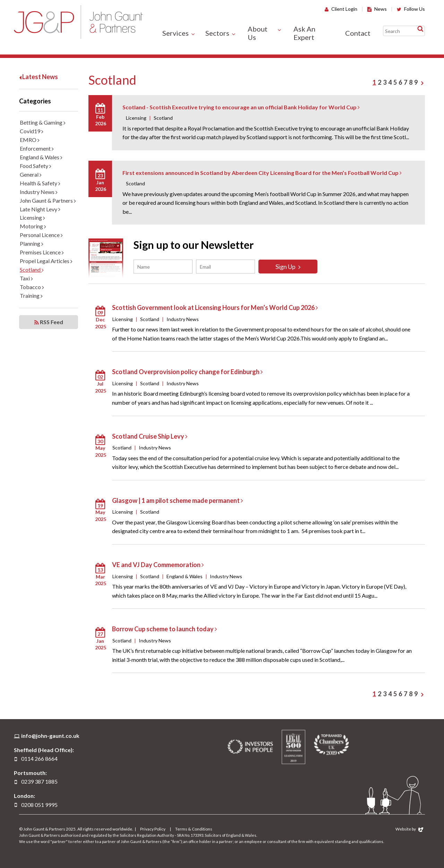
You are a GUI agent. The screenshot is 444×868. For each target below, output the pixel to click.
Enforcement (37, 148)
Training (31, 296)
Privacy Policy (153, 829)
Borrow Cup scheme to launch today (164, 629)
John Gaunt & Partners (78, 22)
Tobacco (32, 287)
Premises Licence (42, 252)
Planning (32, 243)
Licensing (32, 217)
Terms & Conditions (194, 829)
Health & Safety (40, 183)
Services (176, 33)
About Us (258, 33)
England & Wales (41, 157)
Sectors (217, 33)
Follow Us (411, 9)
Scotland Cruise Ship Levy (150, 436)
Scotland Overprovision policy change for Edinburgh (187, 372)
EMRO (30, 140)
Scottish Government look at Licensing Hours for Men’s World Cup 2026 (215, 307)
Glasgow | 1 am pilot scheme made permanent (177, 500)
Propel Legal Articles (46, 261)
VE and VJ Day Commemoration (158, 565)
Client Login (341, 9)
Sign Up (288, 267)
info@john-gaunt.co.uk (50, 736)
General (31, 174)
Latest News (39, 77)
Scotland (32, 269)
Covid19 (32, 131)
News (377, 9)
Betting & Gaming (43, 122)
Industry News (39, 192)
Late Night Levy (40, 209)
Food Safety (36, 166)
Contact (358, 33)
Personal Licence (41, 235)
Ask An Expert (304, 33)
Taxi (26, 278)
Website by (409, 829)
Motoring (33, 226)
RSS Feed (49, 322)
